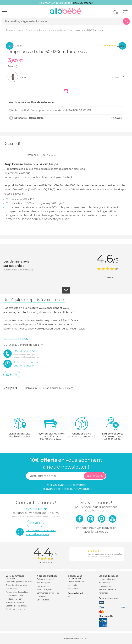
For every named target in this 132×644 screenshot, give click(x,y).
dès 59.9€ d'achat (20, 429)
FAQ (70, 597)
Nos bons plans (43, 583)
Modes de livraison (14, 599)
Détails (83, 52)
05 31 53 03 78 (112, 439)
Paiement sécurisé (108, 598)
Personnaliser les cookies (17, 592)
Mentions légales (44, 590)
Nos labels (72, 585)
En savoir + (118, 118)
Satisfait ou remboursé (16, 609)
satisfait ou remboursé (81, 427)
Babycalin (31, 388)
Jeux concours (105, 586)
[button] (16, 66)
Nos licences (73, 589)
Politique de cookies (15, 596)
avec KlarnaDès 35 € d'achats (51, 429)
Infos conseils (104, 583)
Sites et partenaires (76, 582)
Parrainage (103, 593)
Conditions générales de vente (19, 582)
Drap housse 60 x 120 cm (58, 388)
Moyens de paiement (15, 602)
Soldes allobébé (44, 600)
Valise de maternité (107, 590)
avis (121, 46)
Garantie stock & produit (17, 606)
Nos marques (43, 586)
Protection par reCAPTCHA (76, 639)
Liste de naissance (107, 579)
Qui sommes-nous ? (46, 579)
